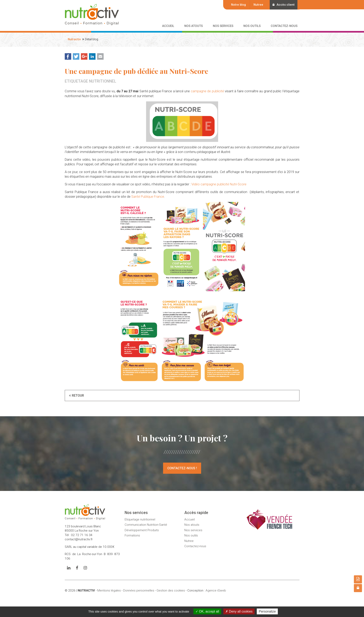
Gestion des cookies (171, 590)
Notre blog (236, 5)
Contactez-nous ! (182, 468)
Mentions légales (109, 590)
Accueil (189, 519)
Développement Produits (142, 530)
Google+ (84, 56)
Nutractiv (74, 39)
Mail (100, 56)
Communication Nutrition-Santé (146, 525)
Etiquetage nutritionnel (140, 519)
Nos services (193, 530)
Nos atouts (192, 525)
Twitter (76, 56)
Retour (78, 395)
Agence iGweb (216, 590)
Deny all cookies (239, 611)
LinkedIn (92, 56)
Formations (132, 535)
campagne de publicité (207, 91)
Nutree (256, 5)
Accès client (283, 5)
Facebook (68, 56)
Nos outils (191, 535)
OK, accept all (207, 611)
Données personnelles (139, 590)
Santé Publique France (148, 197)
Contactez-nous (195, 546)
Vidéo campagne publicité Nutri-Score (219, 184)
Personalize (267, 611)
